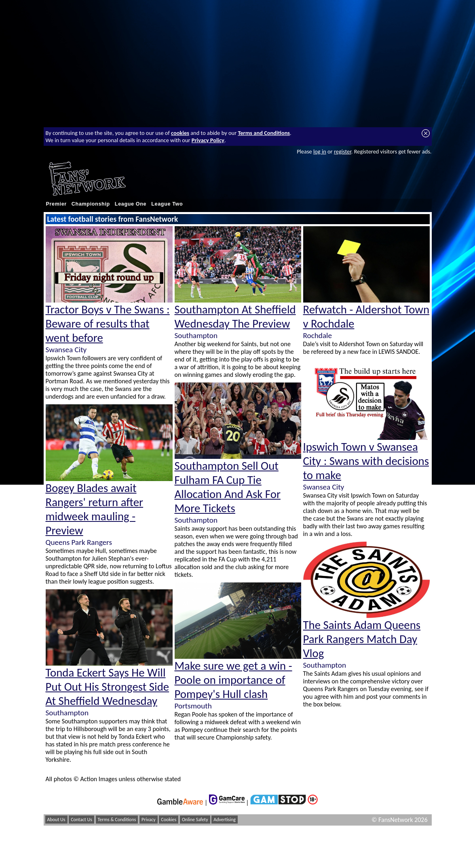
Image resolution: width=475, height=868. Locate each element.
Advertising (225, 820)
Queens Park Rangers (79, 542)
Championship (91, 204)
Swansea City (66, 350)
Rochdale (318, 335)
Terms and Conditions (264, 133)
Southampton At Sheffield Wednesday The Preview (235, 317)
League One (131, 204)
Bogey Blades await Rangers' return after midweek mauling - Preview (95, 509)
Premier (56, 204)
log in (320, 151)
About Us (56, 820)
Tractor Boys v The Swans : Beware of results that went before (108, 324)
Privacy (149, 820)
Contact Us (81, 820)
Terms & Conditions (117, 820)
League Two (167, 204)
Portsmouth (193, 706)
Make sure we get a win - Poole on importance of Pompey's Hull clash (233, 680)
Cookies (169, 820)
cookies (180, 133)
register (343, 151)
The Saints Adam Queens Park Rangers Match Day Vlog (362, 639)
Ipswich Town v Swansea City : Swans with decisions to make (366, 461)
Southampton (67, 713)
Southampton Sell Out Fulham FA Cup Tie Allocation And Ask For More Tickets (228, 487)
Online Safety (195, 820)
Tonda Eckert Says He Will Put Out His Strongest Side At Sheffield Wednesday (108, 687)
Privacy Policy (208, 140)
